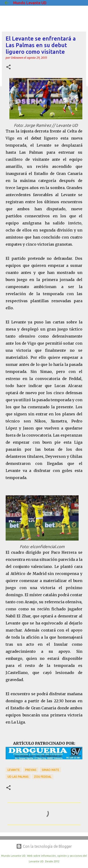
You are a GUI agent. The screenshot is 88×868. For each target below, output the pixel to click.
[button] (8, 67)
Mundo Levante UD (30, 3)
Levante (14, 770)
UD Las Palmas (18, 777)
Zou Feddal (43, 777)
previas (31, 770)
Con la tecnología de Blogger (44, 846)
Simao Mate (50, 770)
